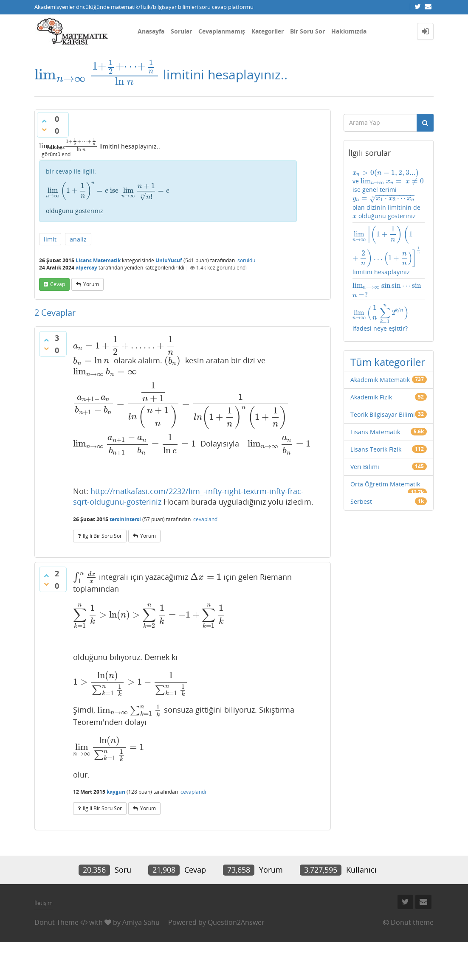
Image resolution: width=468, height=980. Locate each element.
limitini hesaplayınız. (389, 251)
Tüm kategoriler (388, 362)
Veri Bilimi (365, 467)
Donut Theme (56, 922)
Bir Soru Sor (307, 31)
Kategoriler (268, 31)
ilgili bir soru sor (102, 536)
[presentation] (97, 74)
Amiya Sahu (141, 922)
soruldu (246, 260)
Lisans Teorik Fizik (376, 449)
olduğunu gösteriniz (168, 198)
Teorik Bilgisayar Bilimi (383, 414)
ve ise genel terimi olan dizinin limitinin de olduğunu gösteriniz (388, 194)
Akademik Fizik (371, 397)
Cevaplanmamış (222, 31)
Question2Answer (236, 922)
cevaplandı (206, 519)
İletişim (44, 903)
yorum (91, 284)
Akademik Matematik (380, 380)
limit (50, 239)
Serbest (361, 501)
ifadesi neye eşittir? (381, 317)
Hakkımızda (349, 31)
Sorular (181, 31)
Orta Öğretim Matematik (385, 484)
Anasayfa (151, 31)
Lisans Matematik (98, 260)
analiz (78, 239)
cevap (58, 284)
